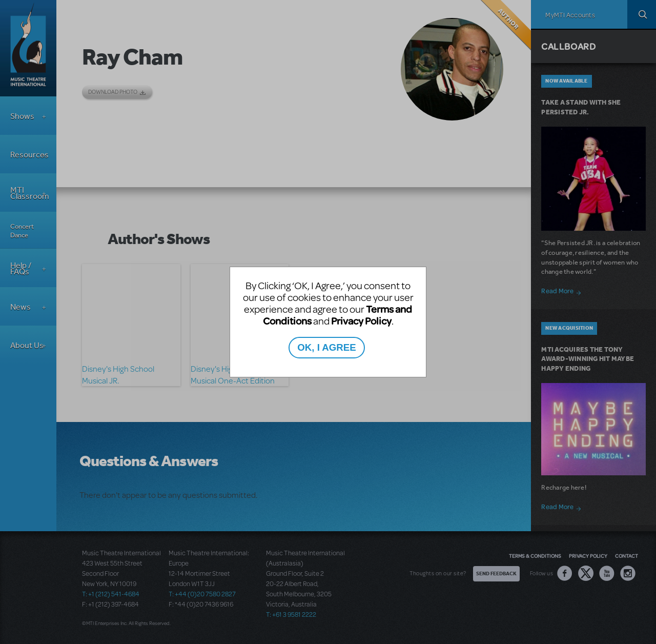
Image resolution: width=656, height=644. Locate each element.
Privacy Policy (361, 321)
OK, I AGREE (326, 347)
